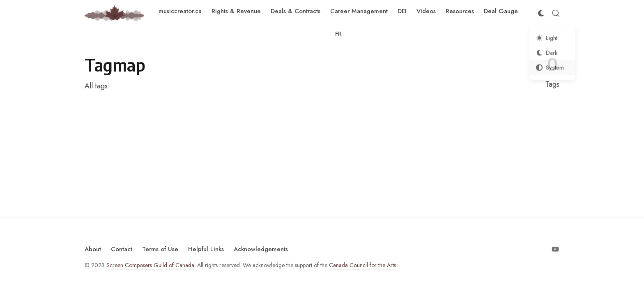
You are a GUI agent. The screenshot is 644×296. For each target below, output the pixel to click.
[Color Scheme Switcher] (541, 13)
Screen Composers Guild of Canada (150, 265)
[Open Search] (556, 13)
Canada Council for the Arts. (363, 265)
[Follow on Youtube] (555, 249)
